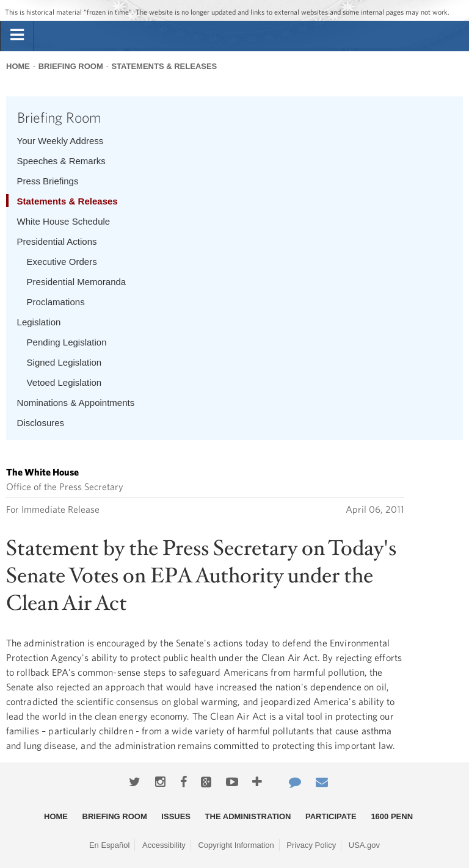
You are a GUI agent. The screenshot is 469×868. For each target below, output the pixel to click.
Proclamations (56, 302)
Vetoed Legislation (64, 382)
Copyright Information (236, 845)
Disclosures (41, 423)
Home (18, 66)
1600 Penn (392, 816)
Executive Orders (62, 262)
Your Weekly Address (60, 141)
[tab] (17, 35)
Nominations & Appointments (76, 403)
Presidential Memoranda (77, 282)
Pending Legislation (67, 342)
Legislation (39, 322)
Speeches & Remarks (61, 161)
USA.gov (364, 845)
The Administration (248, 816)
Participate (331, 816)
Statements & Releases (164, 66)
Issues (176, 816)
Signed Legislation (64, 362)
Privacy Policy (311, 845)
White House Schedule (64, 221)
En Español (110, 845)
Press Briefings (48, 181)
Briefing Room (71, 66)
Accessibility (164, 845)
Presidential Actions (57, 241)
